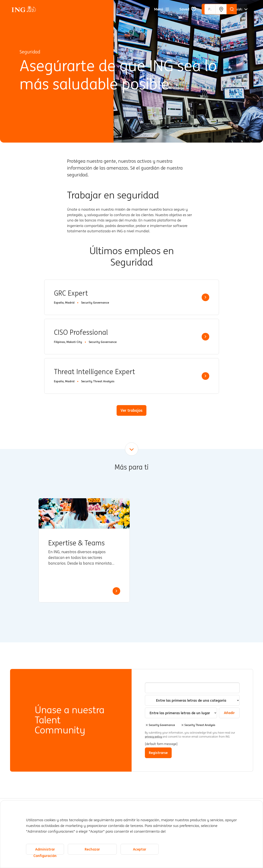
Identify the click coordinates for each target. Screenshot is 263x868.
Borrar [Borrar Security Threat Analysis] (182, 725)
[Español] (239, 9)
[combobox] (181, 713)
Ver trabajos (131, 410)
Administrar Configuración (45, 851)
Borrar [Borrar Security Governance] (147, 725)
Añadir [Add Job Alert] (229, 713)
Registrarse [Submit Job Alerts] (158, 753)
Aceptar (140, 849)
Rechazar (92, 849)
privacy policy (154, 737)
